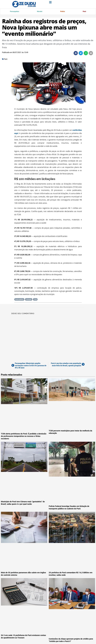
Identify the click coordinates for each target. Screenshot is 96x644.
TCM (35, 300)
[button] (76, 53)
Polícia (62, 12)
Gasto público (19, 300)
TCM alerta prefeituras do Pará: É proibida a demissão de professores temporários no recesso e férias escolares (24, 437)
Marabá (39, 12)
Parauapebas (14, 12)
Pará (84, 12)
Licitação (29, 300)
